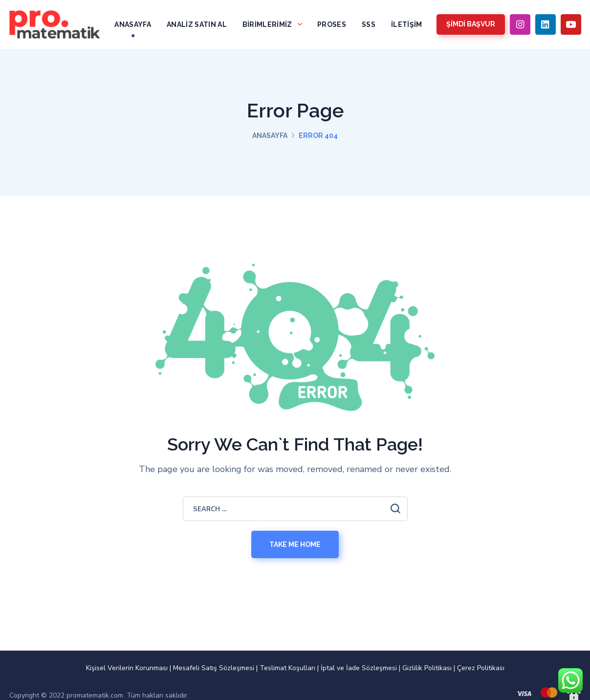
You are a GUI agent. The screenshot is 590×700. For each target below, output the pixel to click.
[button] (471, 24)
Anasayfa (270, 135)
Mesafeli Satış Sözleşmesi (214, 668)
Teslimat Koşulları (287, 668)
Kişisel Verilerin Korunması (127, 668)
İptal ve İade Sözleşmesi (359, 668)
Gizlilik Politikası (427, 668)
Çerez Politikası (481, 668)
